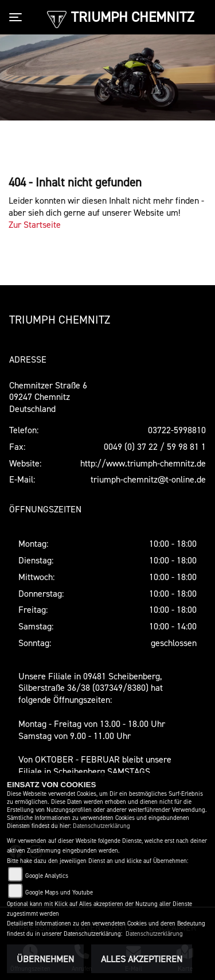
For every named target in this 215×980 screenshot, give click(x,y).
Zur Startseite (35, 224)
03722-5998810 (177, 430)
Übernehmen (45, 959)
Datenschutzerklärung (101, 826)
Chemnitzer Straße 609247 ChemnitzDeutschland (48, 397)
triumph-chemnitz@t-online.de (148, 479)
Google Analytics (47, 876)
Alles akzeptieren (142, 959)
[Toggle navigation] (18, 17)
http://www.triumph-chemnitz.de (143, 463)
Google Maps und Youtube (59, 892)
